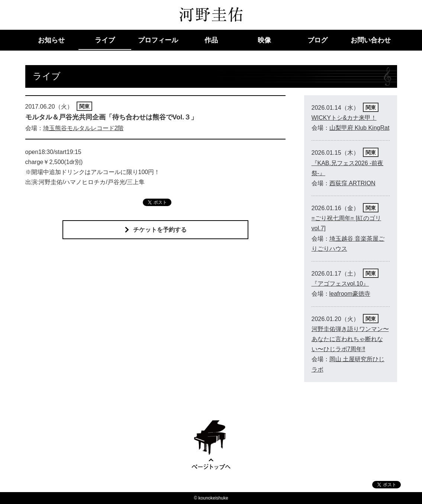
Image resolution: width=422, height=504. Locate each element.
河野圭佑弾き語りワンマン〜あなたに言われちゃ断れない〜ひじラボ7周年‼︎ (350, 339)
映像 (264, 40)
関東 (84, 106)
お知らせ (51, 40)
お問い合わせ (371, 40)
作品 (211, 40)
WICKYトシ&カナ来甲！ (344, 118)
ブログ (318, 40)
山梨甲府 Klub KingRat (360, 128)
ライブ (105, 40)
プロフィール (158, 40)
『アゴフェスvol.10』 (340, 284)
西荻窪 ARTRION (352, 183)
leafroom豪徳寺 (350, 294)
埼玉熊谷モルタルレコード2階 (83, 128)
